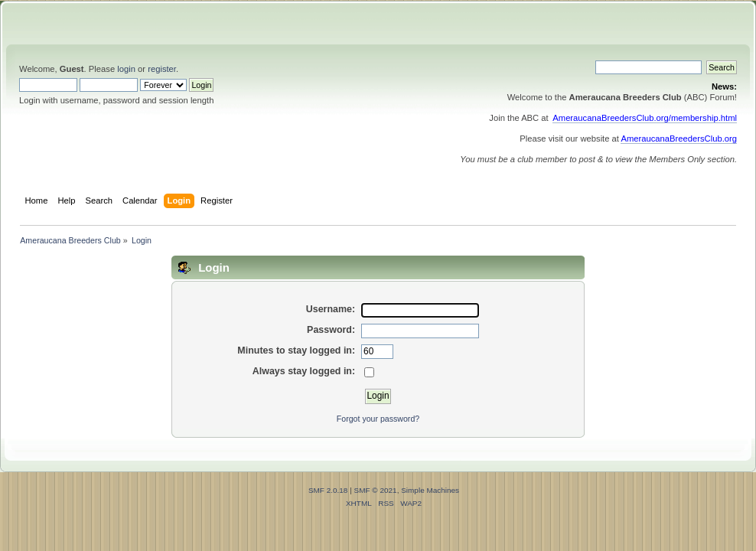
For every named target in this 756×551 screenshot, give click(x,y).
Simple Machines (430, 490)
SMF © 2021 (376, 490)
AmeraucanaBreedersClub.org (679, 139)
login (126, 69)
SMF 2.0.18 (328, 490)
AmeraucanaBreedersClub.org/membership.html (645, 118)
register (162, 69)
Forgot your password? (378, 419)
